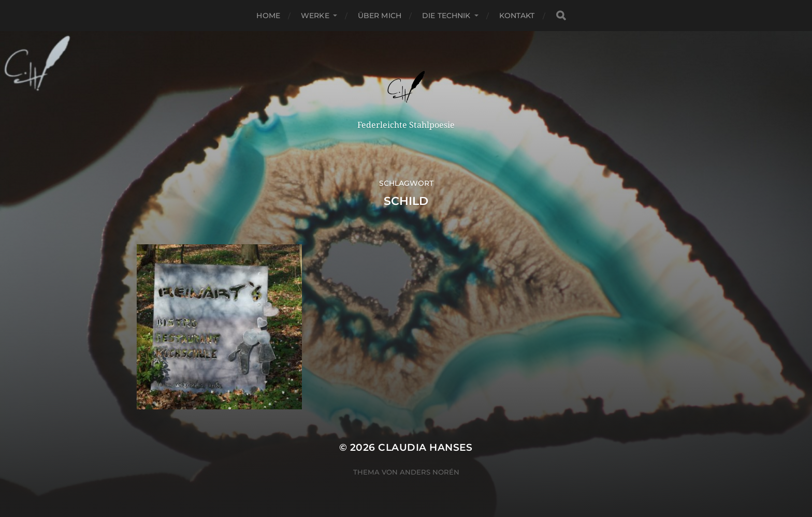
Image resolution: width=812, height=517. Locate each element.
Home (268, 16)
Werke (315, 16)
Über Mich (380, 16)
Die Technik (446, 16)
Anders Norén (430, 472)
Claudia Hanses (425, 447)
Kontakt (517, 16)
